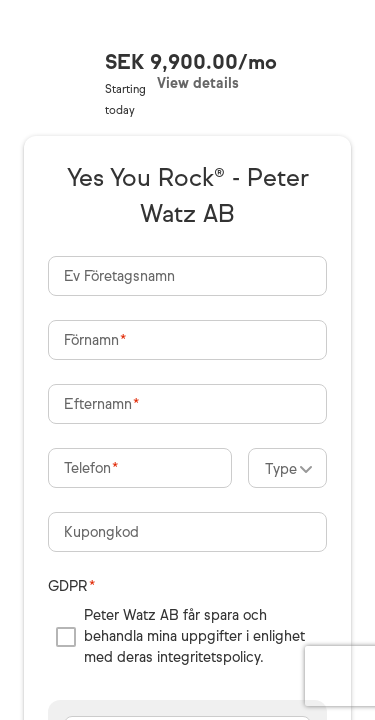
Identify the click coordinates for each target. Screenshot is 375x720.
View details (198, 83)
